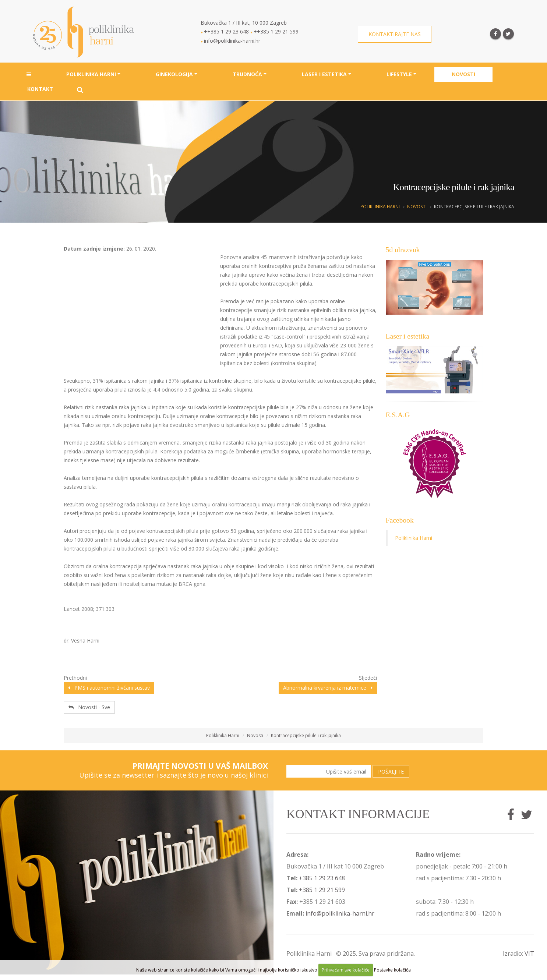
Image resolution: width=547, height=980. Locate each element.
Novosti (463, 75)
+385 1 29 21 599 (322, 890)
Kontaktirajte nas (395, 34)
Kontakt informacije (358, 814)
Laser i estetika (324, 75)
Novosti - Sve (89, 707)
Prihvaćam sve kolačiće (346, 970)
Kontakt (40, 90)
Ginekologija (174, 75)
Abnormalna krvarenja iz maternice (328, 688)
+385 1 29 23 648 (322, 878)
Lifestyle (399, 75)
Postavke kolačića (392, 970)
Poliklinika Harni (91, 75)
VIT (529, 954)
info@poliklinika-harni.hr (340, 913)
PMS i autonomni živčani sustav (109, 688)
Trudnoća (247, 75)
